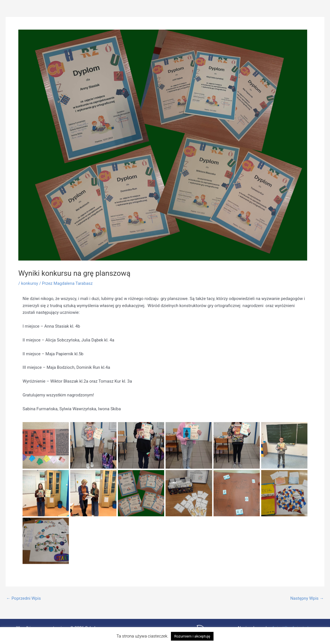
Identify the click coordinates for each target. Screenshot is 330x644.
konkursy (30, 283)
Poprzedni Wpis (24, 598)
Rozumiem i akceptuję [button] (192, 636)
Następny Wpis (307, 598)
